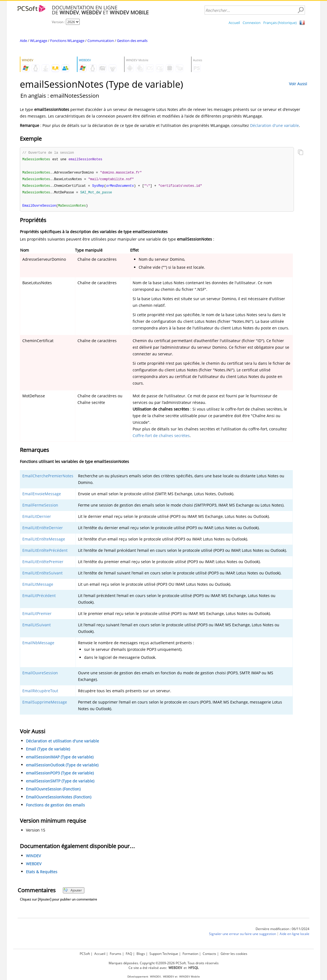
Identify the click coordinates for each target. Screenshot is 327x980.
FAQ (129, 954)
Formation (190, 954)
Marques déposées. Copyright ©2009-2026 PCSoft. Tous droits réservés (164, 963)
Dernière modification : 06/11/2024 (282, 931)
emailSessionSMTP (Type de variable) (60, 783)
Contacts (209, 954)
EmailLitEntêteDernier (43, 530)
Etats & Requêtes (42, 874)
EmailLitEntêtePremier (43, 564)
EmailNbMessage (38, 645)
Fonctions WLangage (67, 41)
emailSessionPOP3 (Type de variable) (60, 775)
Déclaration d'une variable (274, 125)
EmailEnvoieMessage (42, 496)
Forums (116, 954)
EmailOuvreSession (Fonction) (53, 791)
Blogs (141, 954)
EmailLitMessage (38, 586)
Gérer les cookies (234, 954)
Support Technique (164, 954)
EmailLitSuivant (37, 627)
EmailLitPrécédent (39, 597)
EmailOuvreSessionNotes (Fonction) (59, 799)
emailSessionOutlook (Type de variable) (62, 767)
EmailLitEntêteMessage (44, 541)
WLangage (39, 41)
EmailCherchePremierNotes (48, 478)
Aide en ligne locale (294, 936)
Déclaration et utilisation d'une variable (62, 743)
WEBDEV (34, 866)
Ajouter (73, 892)
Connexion (252, 23)
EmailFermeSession (40, 507)
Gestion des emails (132, 41)
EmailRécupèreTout (40, 693)
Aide (23, 41)
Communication (101, 41)
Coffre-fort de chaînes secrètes (161, 437)
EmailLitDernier (37, 518)
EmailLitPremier (37, 615)
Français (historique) (280, 23)
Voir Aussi (298, 84)
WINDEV (33, 858)
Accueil (234, 23)
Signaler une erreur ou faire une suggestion (242, 936)
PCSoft (85, 954)
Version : (59, 22)
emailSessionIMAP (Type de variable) (60, 759)
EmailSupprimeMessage (45, 704)
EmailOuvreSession (40, 675)
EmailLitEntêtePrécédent (45, 552)
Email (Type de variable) (48, 751)
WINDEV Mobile (190, 977)
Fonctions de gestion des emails (55, 807)
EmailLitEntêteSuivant (42, 575)
